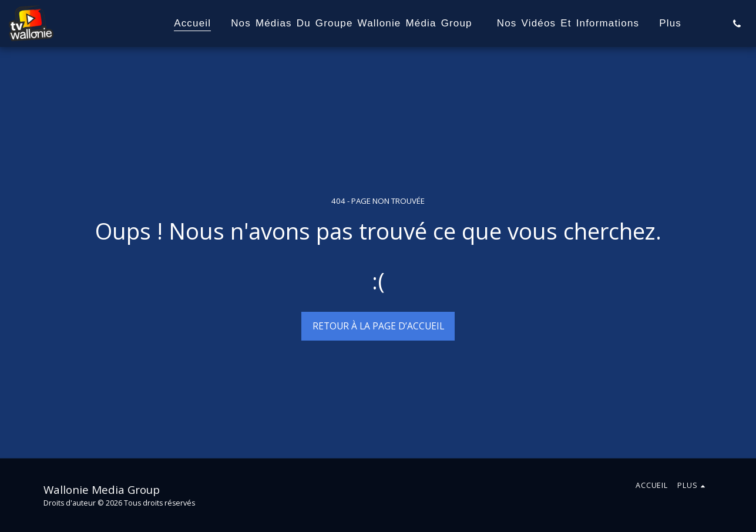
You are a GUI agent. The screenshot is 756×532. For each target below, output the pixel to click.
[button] (737, 23)
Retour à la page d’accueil (378, 326)
